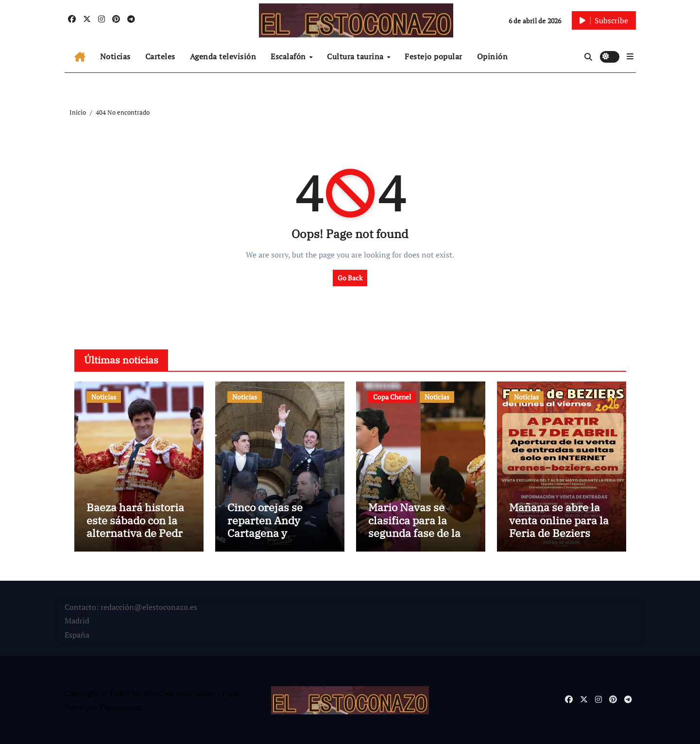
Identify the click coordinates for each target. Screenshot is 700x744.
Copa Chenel (392, 397)
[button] (630, 56)
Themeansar (120, 707)
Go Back (350, 278)
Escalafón (289, 56)
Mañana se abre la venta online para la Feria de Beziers (559, 520)
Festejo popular (434, 56)
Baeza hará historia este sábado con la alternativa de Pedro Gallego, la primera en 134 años (137, 533)
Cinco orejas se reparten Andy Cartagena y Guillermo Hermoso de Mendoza (277, 533)
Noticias (115, 56)
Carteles (160, 56)
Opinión (493, 56)
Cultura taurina (356, 56)
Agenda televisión (223, 56)
